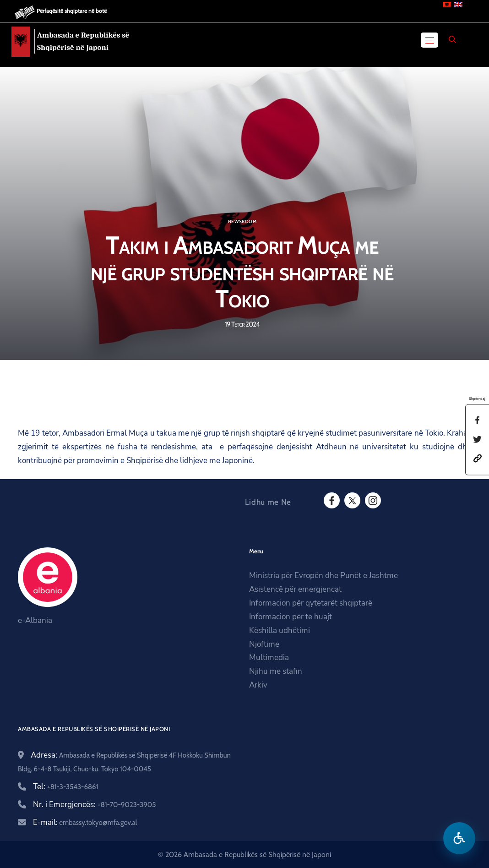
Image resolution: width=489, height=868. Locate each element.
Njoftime (264, 644)
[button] (478, 458)
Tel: (65, 787)
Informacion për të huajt (291, 617)
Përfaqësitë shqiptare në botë (72, 11)
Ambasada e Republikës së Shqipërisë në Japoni (83, 41)
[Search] (452, 39)
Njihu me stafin (276, 671)
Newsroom (242, 222)
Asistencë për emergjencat (295, 589)
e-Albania (35, 620)
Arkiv (258, 685)
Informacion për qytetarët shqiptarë (311, 603)
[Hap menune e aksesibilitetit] (459, 838)
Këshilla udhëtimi (280, 631)
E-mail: (85, 822)
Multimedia (269, 658)
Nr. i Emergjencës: (94, 805)
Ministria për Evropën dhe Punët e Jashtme (323, 576)
